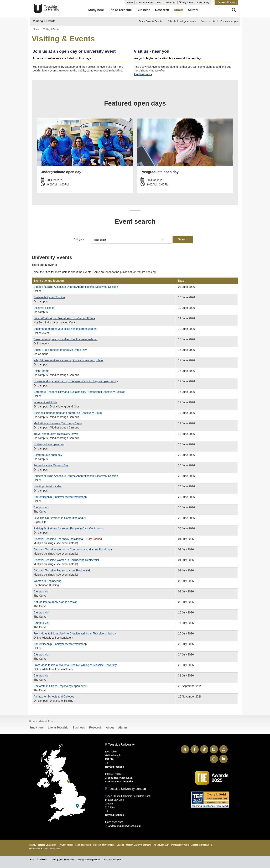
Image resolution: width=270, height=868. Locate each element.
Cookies (120, 845)
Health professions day (48, 486)
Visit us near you (229, 21)
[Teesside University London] (77, 806)
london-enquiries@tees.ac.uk (124, 826)
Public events (208, 21)
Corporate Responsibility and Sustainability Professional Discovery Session (79, 392)
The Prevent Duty (161, 845)
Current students (145, 3)
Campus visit (41, 591)
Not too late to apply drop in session (55, 602)
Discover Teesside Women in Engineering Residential (66, 560)
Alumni (123, 727)
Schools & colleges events (182, 21)
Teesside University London (125, 789)
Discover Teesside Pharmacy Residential (59, 539)
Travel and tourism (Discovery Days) (56, 434)
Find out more (143, 74)
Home (130, 3)
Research (95, 727)
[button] (226, 2)
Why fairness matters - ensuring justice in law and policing (69, 360)
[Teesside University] (69, 781)
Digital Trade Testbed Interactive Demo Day (60, 350)
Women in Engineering (48, 581)
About (110, 727)
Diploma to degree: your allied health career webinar (66, 329)
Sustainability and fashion (49, 297)
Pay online (188, 3)
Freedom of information (104, 845)
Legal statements (83, 845)
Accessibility (203, 3)
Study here (36, 727)
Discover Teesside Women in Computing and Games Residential (73, 549)
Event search (135, 221)
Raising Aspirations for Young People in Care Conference (69, 528)
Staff (159, 3)
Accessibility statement (202, 845)
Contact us (170, 3)
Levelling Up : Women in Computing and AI (60, 518)
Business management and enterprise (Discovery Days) (68, 413)
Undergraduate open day (49, 444)
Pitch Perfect (41, 371)
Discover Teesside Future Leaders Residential (62, 570)
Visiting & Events (44, 21)
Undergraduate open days (63, 859)
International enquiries (121, 781)
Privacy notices (66, 845)
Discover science (44, 308)
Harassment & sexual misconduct (45, 848)
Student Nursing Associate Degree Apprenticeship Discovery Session (76, 286)
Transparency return (180, 845)
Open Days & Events (151, 21)
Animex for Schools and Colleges (54, 696)
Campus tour (41, 507)
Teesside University (46, 8)
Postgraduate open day (48, 455)
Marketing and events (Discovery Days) (58, 423)
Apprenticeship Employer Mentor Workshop (60, 497)
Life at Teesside (58, 727)
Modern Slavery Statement (138, 845)
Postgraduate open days (90, 859)
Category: (79, 239)
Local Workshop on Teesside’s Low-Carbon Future (64, 318)
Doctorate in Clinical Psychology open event (60, 686)
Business (79, 727)
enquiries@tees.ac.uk (120, 778)
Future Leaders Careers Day (51, 465)
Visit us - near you (112, 859)
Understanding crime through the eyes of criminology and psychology (76, 381)
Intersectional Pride (45, 402)
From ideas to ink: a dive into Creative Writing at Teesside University (75, 633)
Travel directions (114, 767)
